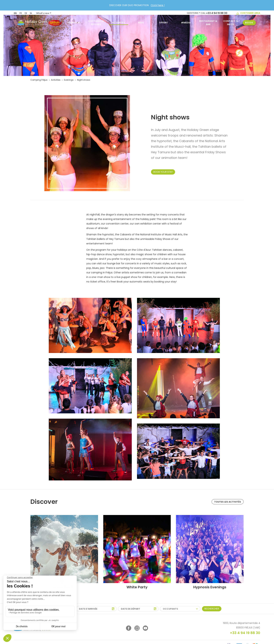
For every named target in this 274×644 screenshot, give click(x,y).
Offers (163, 22)
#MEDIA (186, 22)
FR (21, 13)
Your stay (74, 22)
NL (31, 13)
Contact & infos (231, 22)
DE (26, 13)
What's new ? (44, 13)
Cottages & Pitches (96, 22)
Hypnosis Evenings (210, 587)
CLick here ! (158, 5)
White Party (137, 587)
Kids (141, 22)
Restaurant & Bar (208, 22)
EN (15, 13)
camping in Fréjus (102, 273)
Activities (119, 22)
